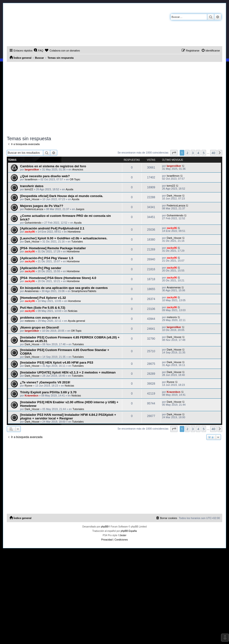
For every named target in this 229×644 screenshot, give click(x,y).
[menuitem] (38, 51)
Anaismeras (32, 291)
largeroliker (32, 169)
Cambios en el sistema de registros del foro (53, 166)
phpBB (105, 527)
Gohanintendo (33, 223)
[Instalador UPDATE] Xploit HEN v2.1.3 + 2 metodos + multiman (68, 372)
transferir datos (32, 186)
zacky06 (30, 232)
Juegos (80, 209)
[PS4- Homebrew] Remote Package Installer (53, 248)
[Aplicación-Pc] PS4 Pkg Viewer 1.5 (47, 258)
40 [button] (213, 153)
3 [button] (193, 153)
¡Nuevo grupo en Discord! (40, 327)
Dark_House (32, 199)
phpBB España (129, 531)
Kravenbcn (32, 395)
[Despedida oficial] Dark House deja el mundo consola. (62, 196)
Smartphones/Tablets (84, 291)
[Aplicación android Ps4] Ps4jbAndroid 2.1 (52, 228)
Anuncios (78, 169)
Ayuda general (76, 321)
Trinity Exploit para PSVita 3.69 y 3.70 (48, 392)
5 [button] (204, 153)
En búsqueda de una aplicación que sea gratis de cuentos (64, 288)
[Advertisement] (114, 98)
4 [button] (198, 153)
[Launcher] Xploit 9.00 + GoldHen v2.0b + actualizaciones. (64, 238)
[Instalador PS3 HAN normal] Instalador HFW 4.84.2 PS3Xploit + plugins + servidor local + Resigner (68, 417)
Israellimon (31, 179)
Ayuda (69, 189)
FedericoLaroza (34, 209)
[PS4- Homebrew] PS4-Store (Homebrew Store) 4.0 (58, 278)
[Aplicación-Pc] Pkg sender (41, 268)
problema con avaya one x (40, 318)
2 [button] (187, 153)
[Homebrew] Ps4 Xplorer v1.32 (43, 298)
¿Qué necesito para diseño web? (45, 176)
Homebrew (74, 232)
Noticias (73, 311)
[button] (174, 153)
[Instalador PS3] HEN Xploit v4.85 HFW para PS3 (57, 362)
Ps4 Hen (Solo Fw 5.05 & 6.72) (43, 308)
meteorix (30, 321)
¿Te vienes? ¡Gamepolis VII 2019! (45, 382)
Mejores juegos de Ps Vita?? (42, 206)
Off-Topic (75, 179)
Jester (123, 535)
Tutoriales (77, 241)
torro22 (29, 189)
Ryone (29, 386)
